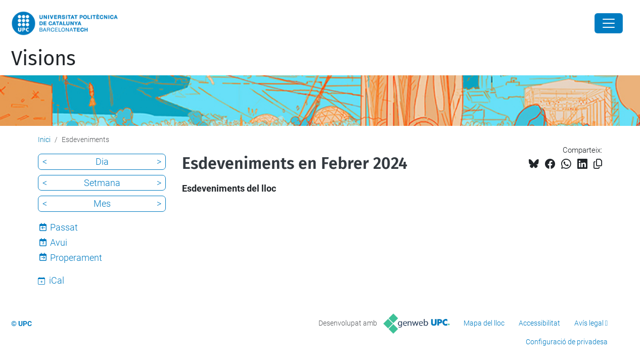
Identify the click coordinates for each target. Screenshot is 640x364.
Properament (76, 258)
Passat (64, 227)
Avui (59, 242)
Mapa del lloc (484, 323)
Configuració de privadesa (567, 342)
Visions (43, 59)
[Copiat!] (598, 164)
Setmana (102, 183)
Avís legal (589, 323)
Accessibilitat (539, 323)
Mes (102, 203)
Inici (44, 140)
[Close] (609, 23)
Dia (102, 162)
